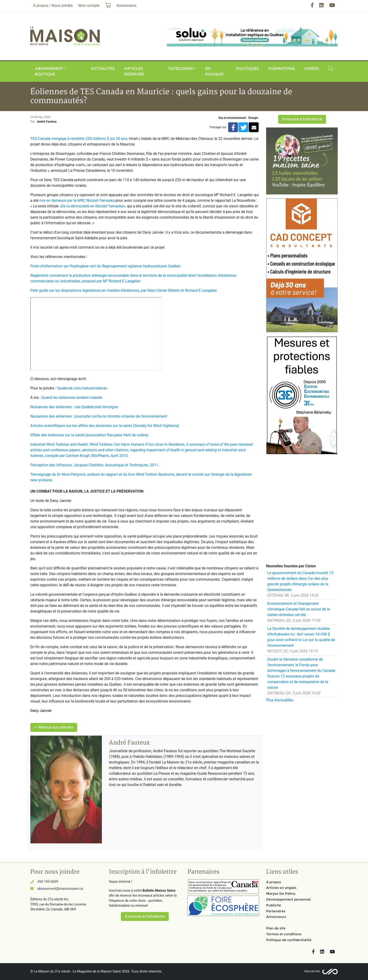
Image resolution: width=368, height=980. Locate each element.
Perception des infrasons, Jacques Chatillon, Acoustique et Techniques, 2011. (95, 465)
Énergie (253, 118)
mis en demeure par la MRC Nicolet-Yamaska (77, 200)
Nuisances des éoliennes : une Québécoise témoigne (74, 407)
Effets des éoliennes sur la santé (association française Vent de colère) (89, 435)
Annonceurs (276, 917)
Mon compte (89, 6)
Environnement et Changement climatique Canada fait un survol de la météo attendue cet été (299, 609)
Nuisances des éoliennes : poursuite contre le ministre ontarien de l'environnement (99, 416)
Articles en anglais (281, 888)
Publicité (274, 905)
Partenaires (276, 911)
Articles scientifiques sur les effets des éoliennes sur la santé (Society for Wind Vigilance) (105, 426)
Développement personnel (288, 899)
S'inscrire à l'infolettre (302, 119)
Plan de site (276, 928)
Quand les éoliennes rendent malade (72, 398)
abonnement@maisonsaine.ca (60, 889)
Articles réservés (134, 71)
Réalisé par (312, 971)
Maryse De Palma (281, 894)
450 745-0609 (48, 882)
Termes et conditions (284, 934)
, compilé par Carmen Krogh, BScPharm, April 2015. (142, 450)
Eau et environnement (232, 118)
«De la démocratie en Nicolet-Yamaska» (92, 206)
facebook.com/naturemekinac (82, 388)
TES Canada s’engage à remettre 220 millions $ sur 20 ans (79, 139)
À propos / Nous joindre (53, 6)
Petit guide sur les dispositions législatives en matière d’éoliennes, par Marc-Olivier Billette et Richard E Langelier (124, 290)
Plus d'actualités (280, 700)
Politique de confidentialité (289, 940)
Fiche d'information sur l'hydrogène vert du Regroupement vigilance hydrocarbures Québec (105, 266)
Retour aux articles (54, 727)
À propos (274, 882)
